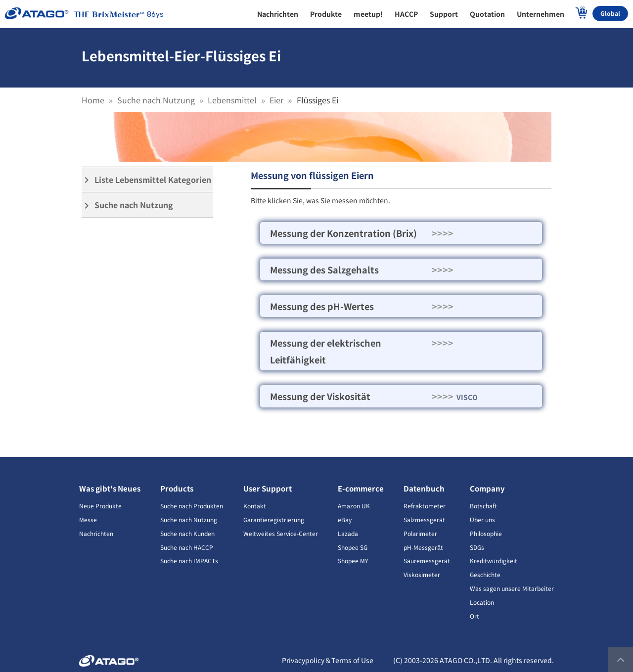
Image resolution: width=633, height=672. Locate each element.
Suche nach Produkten (192, 506)
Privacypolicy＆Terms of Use (328, 660)
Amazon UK (354, 506)
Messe (88, 519)
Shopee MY (353, 560)
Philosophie (486, 533)
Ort (475, 616)
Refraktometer (425, 506)
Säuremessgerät (427, 560)
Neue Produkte (100, 506)
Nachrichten (96, 533)
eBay (345, 519)
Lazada (348, 533)
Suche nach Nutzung (156, 100)
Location (482, 602)
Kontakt (255, 506)
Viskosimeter (422, 574)
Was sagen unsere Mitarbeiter (512, 588)
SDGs (477, 547)
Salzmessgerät (424, 519)
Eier (276, 100)
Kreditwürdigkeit (494, 560)
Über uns (482, 519)
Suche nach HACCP (187, 547)
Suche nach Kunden (187, 533)
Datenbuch (424, 488)
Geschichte (485, 574)
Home (93, 100)
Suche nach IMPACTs (189, 560)
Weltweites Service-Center (281, 533)
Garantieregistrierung (274, 519)
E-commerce (361, 488)
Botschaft (483, 506)
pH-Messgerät (423, 547)
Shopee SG (353, 547)
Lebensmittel (232, 100)
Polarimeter (420, 533)
